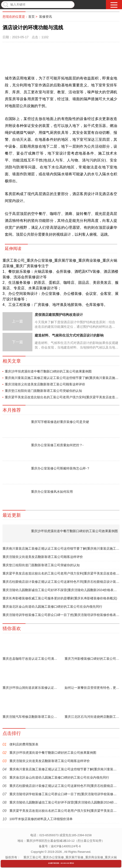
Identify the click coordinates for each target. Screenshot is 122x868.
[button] (114, 5)
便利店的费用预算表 (24, 744)
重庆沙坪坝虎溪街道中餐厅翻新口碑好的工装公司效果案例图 (48, 371)
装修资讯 (45, 17)
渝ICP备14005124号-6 (66, 846)
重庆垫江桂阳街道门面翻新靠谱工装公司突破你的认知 (43, 391)
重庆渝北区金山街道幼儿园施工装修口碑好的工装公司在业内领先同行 (52, 607)
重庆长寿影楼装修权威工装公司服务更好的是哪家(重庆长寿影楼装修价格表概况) (60, 598)
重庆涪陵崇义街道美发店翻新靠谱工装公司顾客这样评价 (45, 384)
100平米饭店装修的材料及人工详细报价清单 (41, 819)
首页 (31, 17)
